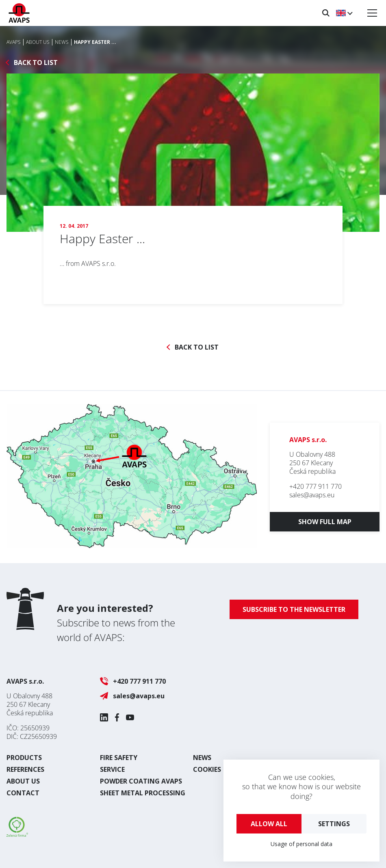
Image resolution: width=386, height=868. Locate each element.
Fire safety (119, 758)
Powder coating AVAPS (141, 781)
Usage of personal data (301, 844)
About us (23, 781)
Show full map (325, 522)
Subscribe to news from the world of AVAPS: (116, 623)
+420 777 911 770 (316, 486)
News (202, 758)
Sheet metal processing (143, 793)
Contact (23, 793)
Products (24, 758)
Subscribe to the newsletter (294, 609)
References (25, 769)
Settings (334, 824)
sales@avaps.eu (312, 495)
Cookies (207, 769)
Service (112, 769)
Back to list (36, 63)
